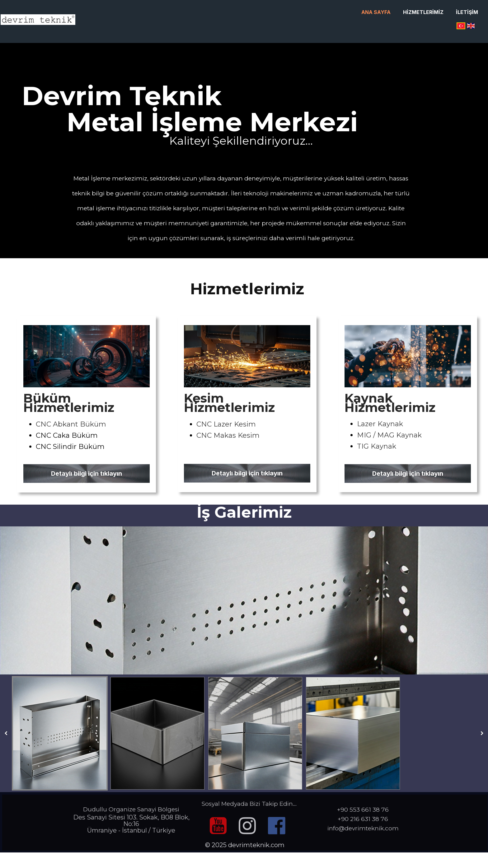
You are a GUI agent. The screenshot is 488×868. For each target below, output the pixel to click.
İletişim (467, 12)
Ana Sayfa (376, 12)
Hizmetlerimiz (423, 12)
